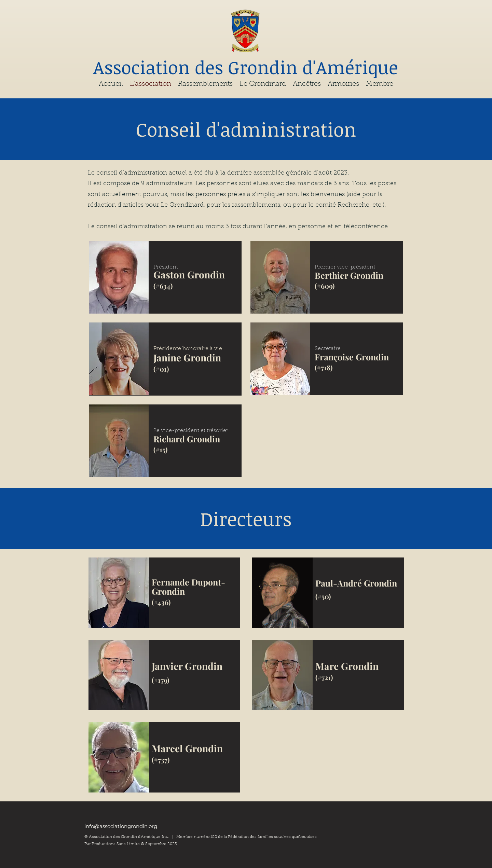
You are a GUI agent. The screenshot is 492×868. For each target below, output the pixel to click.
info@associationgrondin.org (121, 826)
